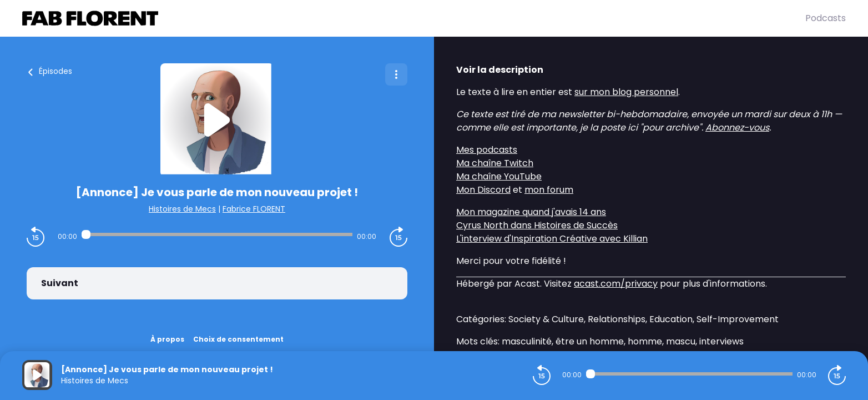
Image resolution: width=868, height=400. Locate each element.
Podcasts (826, 18)
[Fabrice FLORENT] (414, 18)
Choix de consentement (238, 339)
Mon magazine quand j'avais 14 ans (531, 212)
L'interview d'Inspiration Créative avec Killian (552, 239)
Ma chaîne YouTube (499, 176)
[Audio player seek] (217, 234)
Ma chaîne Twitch (495, 163)
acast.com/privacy (616, 284)
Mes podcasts (487, 150)
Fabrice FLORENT (254, 209)
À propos (167, 339)
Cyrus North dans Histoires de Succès (537, 225)
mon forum (549, 190)
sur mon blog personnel (626, 92)
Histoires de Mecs (182, 209)
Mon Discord (483, 190)
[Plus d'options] (396, 74)
